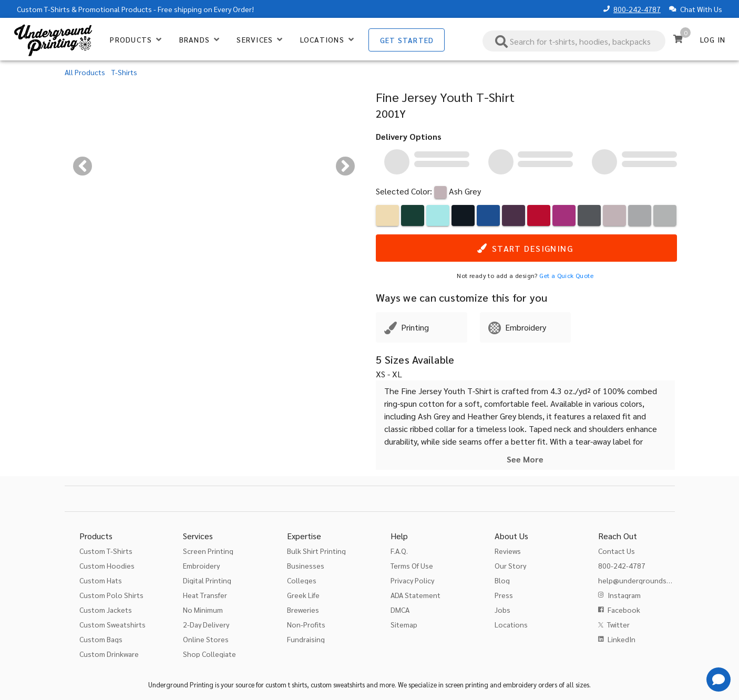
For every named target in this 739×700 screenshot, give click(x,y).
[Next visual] (345, 166)
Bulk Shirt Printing (316, 551)
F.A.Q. (399, 551)
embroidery (520, 684)
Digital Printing (207, 580)
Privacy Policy (412, 580)
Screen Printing (208, 551)
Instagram (624, 595)
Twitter (618, 624)
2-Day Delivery (206, 624)
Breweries (303, 610)
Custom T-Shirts (43, 9)
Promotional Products (115, 9)
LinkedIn (622, 639)
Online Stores (206, 639)
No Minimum (203, 610)
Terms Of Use (412, 565)
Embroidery (201, 565)
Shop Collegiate (209, 654)
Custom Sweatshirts (112, 624)
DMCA (400, 610)
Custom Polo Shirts (111, 595)
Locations (511, 624)
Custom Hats (101, 580)
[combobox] (574, 41)
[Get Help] (719, 680)
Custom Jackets (106, 610)
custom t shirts (286, 684)
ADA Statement (415, 595)
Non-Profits (306, 624)
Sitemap (404, 624)
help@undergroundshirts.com (648, 580)
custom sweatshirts (338, 684)
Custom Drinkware (109, 654)
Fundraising (306, 639)
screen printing (467, 684)
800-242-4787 (637, 9)
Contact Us (617, 551)
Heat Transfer (205, 595)
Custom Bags (101, 639)
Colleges (302, 580)
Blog (502, 580)
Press (504, 595)
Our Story (510, 565)
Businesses (306, 565)
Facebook (624, 610)
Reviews (508, 551)
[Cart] (678, 39)
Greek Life (303, 595)
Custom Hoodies (107, 565)
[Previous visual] (83, 166)
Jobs (502, 610)
